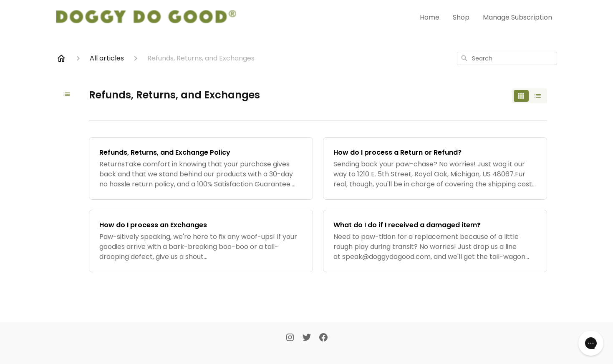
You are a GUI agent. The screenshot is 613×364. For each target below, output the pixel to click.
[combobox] (507, 58)
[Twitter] (307, 338)
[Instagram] (290, 338)
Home (430, 17)
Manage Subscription (517, 17)
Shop (461, 17)
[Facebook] (323, 338)
